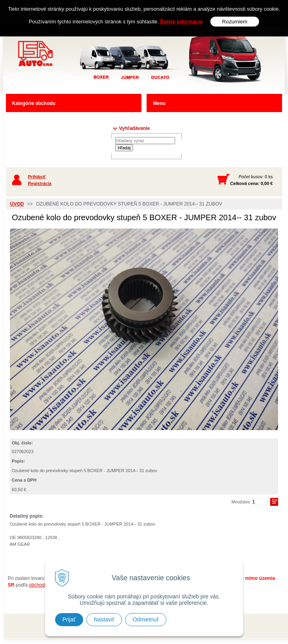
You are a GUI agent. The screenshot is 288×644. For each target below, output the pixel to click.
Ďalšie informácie (181, 22)
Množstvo (241, 502)
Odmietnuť (146, 619)
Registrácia (40, 183)
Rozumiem (235, 22)
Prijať (69, 619)
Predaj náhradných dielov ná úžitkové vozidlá (103, 62)
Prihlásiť (37, 177)
